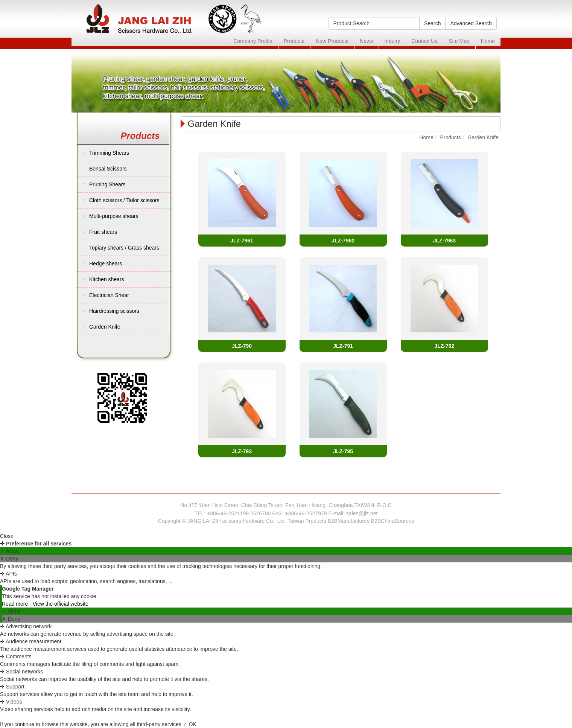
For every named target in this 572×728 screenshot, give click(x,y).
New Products (332, 41)
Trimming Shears (109, 153)
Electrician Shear (109, 295)
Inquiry (392, 41)
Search (432, 23)
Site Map (459, 41)
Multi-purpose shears (114, 216)
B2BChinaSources (392, 521)
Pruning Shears (107, 184)
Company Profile (253, 41)
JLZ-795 (343, 451)
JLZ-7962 (343, 241)
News (366, 41)
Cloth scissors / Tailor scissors (124, 200)
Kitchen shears (107, 279)
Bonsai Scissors (108, 169)
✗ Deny (9, 559)
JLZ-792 (444, 346)
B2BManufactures (349, 521)
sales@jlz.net (362, 513)
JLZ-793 (242, 451)
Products (294, 41)
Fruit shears (103, 232)
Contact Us (424, 41)
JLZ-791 (343, 346)
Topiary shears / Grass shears (124, 248)
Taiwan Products (307, 521)
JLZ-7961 (242, 241)
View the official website (61, 604)
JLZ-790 (242, 346)
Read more (16, 604)
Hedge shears (106, 263)
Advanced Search (471, 23)
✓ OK (190, 724)
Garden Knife (105, 327)
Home (488, 41)
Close (7, 536)
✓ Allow (9, 551)
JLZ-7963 (444, 241)
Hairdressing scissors (114, 311)
